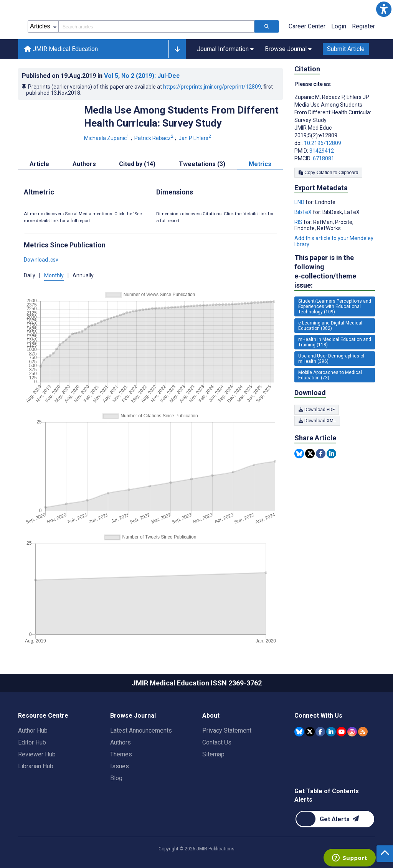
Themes (121, 754)
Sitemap (213, 754)
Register (363, 26)
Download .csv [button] (41, 260)
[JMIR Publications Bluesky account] (299, 732)
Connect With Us (318, 716)
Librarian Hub (36, 766)
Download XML (317, 421)
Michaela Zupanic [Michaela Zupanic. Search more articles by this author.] (107, 138)
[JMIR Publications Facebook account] (320, 732)
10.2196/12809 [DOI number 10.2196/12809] (323, 143)
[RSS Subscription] (363, 732)
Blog (116, 778)
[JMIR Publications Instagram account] (352, 732)
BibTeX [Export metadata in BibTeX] (304, 212)
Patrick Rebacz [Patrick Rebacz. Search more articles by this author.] (154, 138)
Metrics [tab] (260, 164)
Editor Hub (32, 742)
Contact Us (217, 742)
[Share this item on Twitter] (310, 454)
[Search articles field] (156, 26)
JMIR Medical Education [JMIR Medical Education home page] (61, 49)
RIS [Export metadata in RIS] (299, 222)
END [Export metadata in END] (300, 202)
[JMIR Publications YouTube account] (341, 732)
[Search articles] (267, 26)
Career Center (307, 26)
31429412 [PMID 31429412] (322, 151)
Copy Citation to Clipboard (328, 173)
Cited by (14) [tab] (137, 164)
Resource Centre (43, 716)
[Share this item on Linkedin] (331, 454)
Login (339, 26)
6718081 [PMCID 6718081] (324, 158)
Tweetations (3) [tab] (202, 164)
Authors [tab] (84, 164)
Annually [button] (83, 275)
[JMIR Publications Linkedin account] (331, 732)
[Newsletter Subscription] (335, 819)
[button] (384, 9)
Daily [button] (30, 275)
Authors (121, 742)
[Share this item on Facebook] (321, 454)
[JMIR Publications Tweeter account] (310, 732)
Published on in (101, 76)
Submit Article (346, 49)
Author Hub (33, 730)
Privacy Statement (227, 730)
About (211, 716)
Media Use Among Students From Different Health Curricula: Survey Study (181, 117)
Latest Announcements (141, 730)
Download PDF (317, 410)
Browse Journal (133, 716)
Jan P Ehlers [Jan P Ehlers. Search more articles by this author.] (195, 138)
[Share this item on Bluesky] (299, 454)
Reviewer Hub (37, 754)
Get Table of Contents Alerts (327, 795)
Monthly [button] (54, 275)
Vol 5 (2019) (142, 76)
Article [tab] (39, 164)
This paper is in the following (335, 272)
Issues (120, 766)
